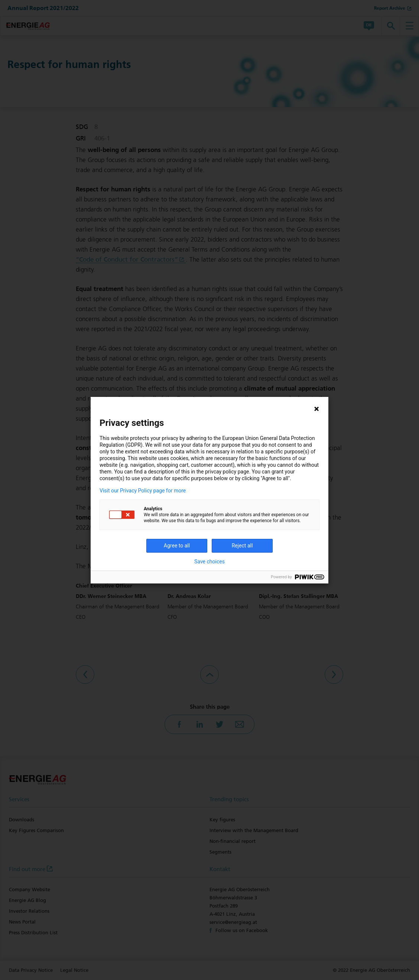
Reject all (242, 546)
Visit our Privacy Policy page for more (143, 491)
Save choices (209, 562)
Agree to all (177, 546)
